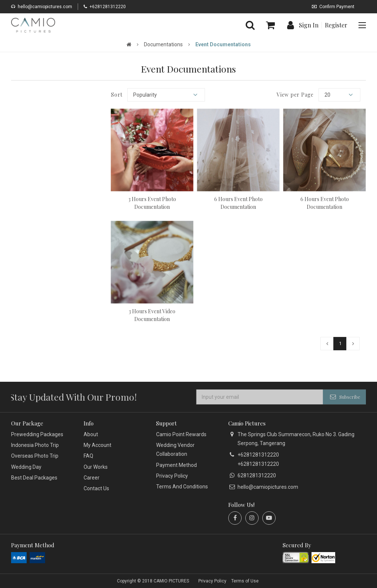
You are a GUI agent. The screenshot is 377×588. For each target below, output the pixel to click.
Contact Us (96, 488)
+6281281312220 (105, 7)
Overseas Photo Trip (35, 456)
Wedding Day (26, 467)
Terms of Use (245, 581)
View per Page (295, 95)
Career (92, 478)
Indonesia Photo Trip (35, 445)
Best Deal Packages (34, 478)
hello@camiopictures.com (42, 7)
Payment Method (176, 465)
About (91, 434)
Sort (117, 95)
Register (336, 25)
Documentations (163, 44)
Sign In (309, 25)
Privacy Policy (172, 476)
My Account (97, 445)
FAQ (88, 456)
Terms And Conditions (182, 487)
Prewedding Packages (37, 434)
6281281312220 (257, 475)
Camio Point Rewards (181, 434)
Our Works (96, 467)
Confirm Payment (333, 7)
